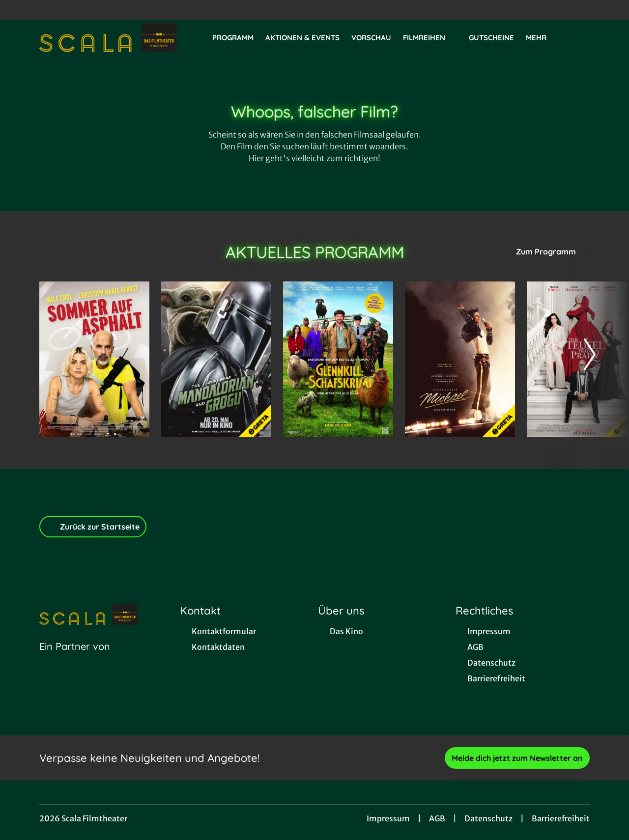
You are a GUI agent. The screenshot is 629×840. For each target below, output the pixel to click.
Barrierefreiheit (561, 818)
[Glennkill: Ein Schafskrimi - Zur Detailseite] (338, 359)
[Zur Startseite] (108, 37)
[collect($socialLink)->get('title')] (18, 10)
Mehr (542, 38)
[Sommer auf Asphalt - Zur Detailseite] (94, 359)
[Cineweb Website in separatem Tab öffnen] (75, 659)
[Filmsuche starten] (580, 37)
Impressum (388, 818)
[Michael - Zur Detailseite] (460, 359)
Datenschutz (488, 818)
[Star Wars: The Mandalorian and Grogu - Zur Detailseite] (216, 359)
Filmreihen (430, 38)
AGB (437, 818)
